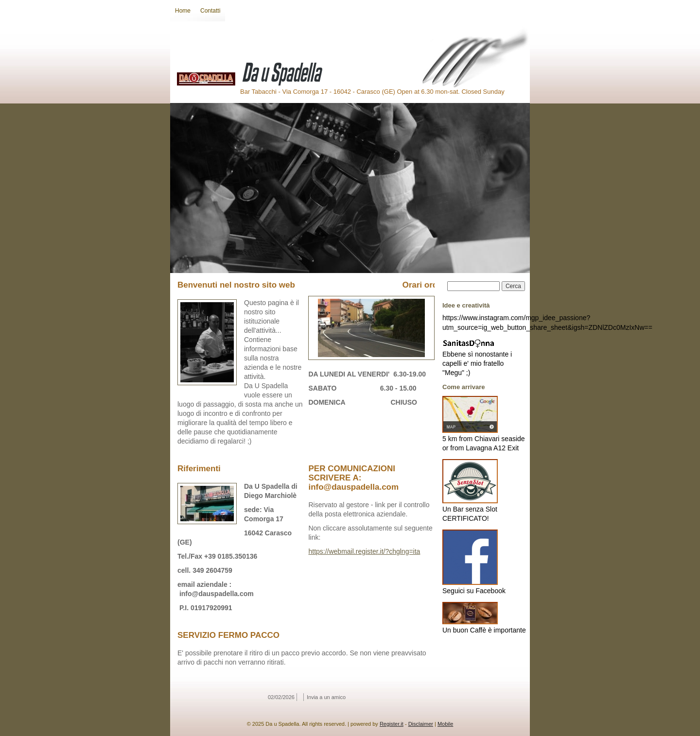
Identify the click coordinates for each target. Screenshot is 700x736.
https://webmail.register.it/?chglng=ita (364, 551)
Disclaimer (421, 724)
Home (183, 11)
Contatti (210, 11)
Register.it (392, 724)
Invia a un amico (326, 697)
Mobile (445, 724)
